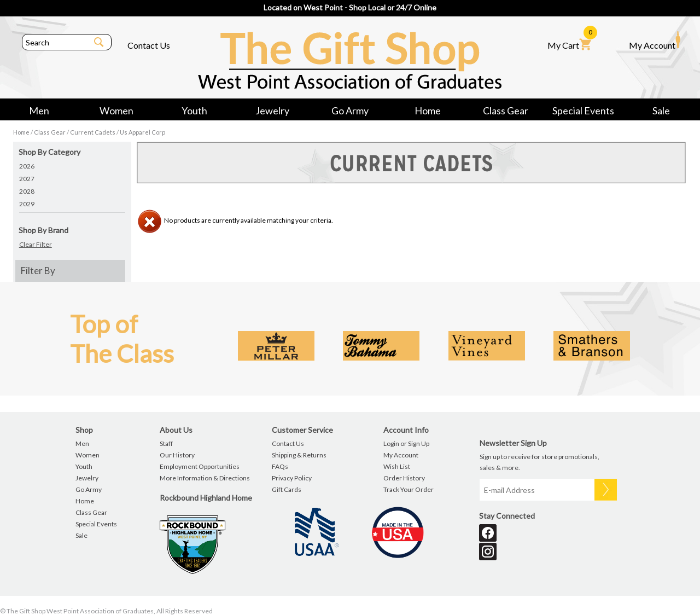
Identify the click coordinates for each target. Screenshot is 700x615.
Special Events (583, 111)
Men (39, 111)
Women (116, 111)
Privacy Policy (292, 478)
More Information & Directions (205, 478)
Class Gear (506, 111)
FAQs (280, 466)
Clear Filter (36, 244)
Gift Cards (287, 489)
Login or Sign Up (406, 443)
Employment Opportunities (200, 466)
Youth (194, 111)
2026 (27, 166)
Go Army (350, 111)
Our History (177, 455)
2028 (27, 191)
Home (428, 111)
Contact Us (149, 45)
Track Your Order (409, 489)
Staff (166, 443)
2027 (27, 179)
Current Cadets (93, 132)
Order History (404, 478)
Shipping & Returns (299, 455)
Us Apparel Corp (142, 132)
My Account (655, 40)
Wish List (397, 466)
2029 (27, 204)
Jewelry (272, 111)
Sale (661, 111)
